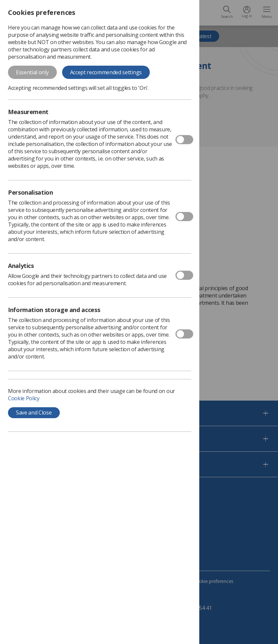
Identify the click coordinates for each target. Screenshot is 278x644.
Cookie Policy (24, 398)
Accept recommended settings (106, 72)
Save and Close (34, 413)
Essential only (32, 72)
